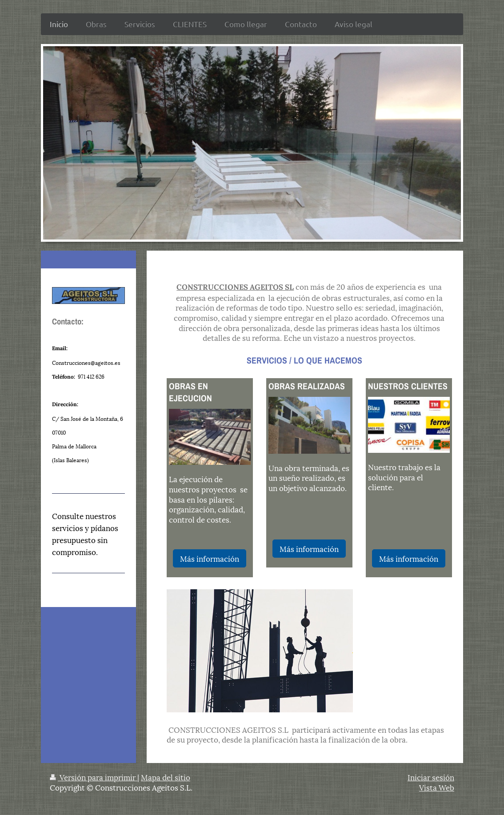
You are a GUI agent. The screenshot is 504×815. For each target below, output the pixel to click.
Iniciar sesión (431, 777)
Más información (210, 558)
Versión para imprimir (94, 777)
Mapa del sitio (166, 777)
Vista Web (437, 787)
